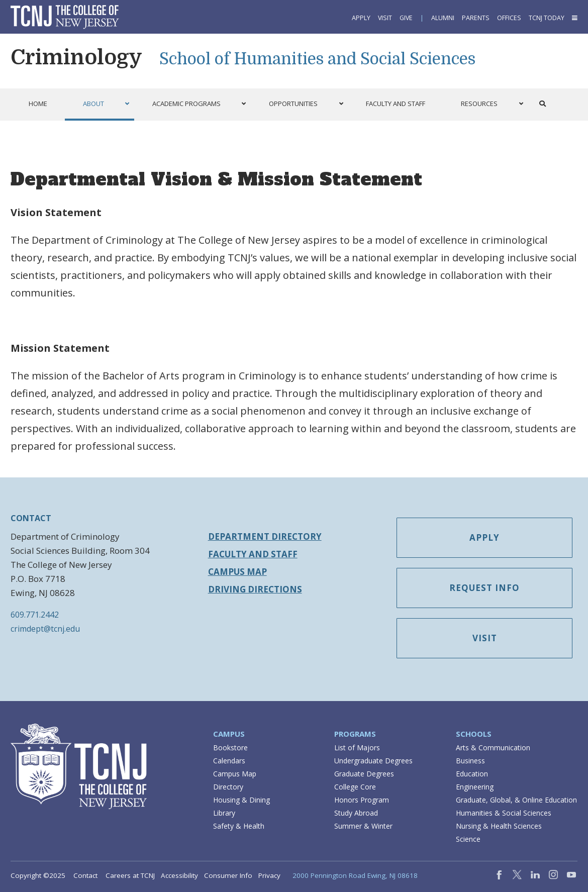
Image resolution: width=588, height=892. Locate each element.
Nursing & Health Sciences (499, 826)
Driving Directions (255, 589)
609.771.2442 (35, 615)
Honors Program (362, 800)
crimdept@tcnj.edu (45, 629)
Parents (476, 18)
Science (468, 839)
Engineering (475, 787)
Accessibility (179, 875)
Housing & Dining (241, 800)
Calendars (229, 761)
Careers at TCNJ (130, 875)
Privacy (269, 875)
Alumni (443, 18)
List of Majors (357, 748)
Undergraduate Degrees (373, 761)
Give (406, 18)
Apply (361, 18)
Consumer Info (228, 875)
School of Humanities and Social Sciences (317, 59)
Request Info (484, 588)
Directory (228, 787)
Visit (385, 18)
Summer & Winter (363, 826)
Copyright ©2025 (38, 875)
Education (472, 774)
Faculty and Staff (253, 554)
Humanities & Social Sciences (504, 813)
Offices (509, 18)
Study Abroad (356, 813)
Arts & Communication (493, 748)
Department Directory (265, 536)
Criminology (76, 57)
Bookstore (230, 748)
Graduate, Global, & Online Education (516, 800)
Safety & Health (239, 826)
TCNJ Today (547, 18)
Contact (85, 875)
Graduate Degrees (364, 774)
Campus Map (237, 572)
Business (470, 761)
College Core (355, 787)
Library (224, 813)
